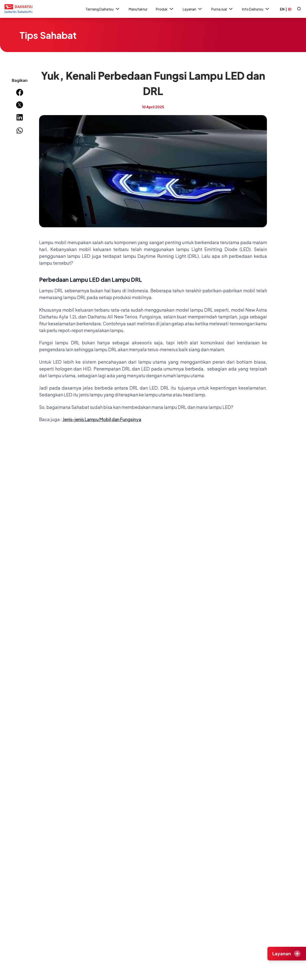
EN (282, 9)
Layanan (193, 9)
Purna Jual (222, 9)
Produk (165, 9)
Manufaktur (138, 9)
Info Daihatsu (256, 9)
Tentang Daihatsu (103, 9)
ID (290, 9)
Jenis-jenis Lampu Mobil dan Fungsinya (102, 419)
